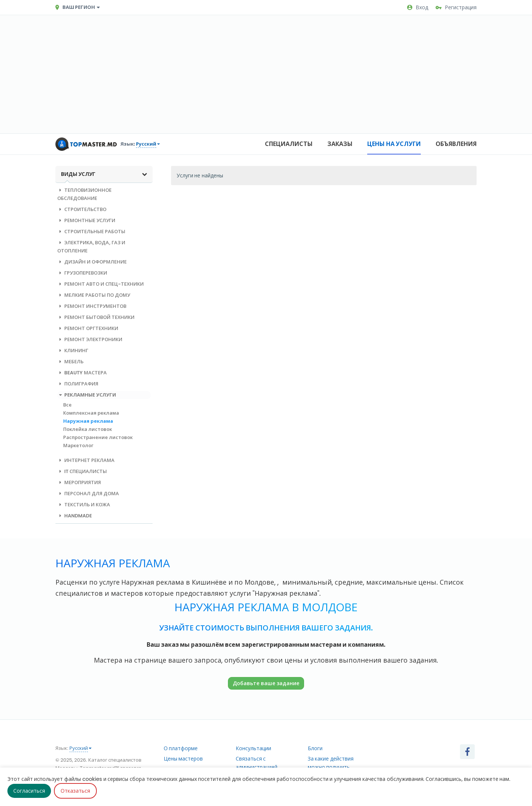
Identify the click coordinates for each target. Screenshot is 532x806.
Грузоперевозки (82, 273)
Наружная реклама (88, 421)
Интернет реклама (86, 460)
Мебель (70, 362)
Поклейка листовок (88, 429)
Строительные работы (91, 232)
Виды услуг (104, 174)
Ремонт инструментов (92, 306)
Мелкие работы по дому (94, 295)
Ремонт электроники (90, 339)
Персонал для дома (88, 494)
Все (67, 405)
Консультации (253, 748)
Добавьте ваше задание (266, 683)
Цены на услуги (394, 144)
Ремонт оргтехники (88, 328)
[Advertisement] (266, 74)
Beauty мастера (82, 373)
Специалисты (289, 144)
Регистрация (456, 7)
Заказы (340, 144)
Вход (418, 7)
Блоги (315, 748)
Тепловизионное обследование (84, 194)
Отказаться (75, 791)
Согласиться (29, 791)
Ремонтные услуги (86, 220)
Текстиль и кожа (84, 505)
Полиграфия (78, 384)
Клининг (73, 351)
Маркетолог (78, 445)
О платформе (181, 748)
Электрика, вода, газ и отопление (91, 247)
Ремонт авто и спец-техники (100, 284)
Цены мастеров (183, 759)
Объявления (456, 144)
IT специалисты (82, 471)
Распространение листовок (98, 437)
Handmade (75, 516)
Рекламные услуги (87, 395)
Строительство (82, 209)
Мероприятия (79, 482)
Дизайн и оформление (92, 262)
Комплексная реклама (91, 413)
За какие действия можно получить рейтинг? (331, 767)
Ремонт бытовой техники (96, 317)
